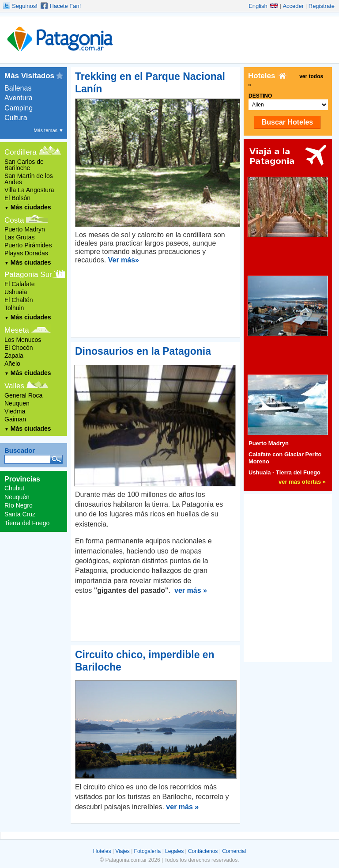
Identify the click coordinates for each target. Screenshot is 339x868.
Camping (19, 108)
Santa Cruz (20, 514)
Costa (14, 220)
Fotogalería (148, 851)
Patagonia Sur (28, 275)
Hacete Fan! (65, 6)
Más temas (49, 130)
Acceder (293, 6)
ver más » (191, 590)
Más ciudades (28, 207)
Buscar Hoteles (288, 122)
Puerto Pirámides (28, 245)
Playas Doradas (26, 253)
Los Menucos (23, 340)
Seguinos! (25, 6)
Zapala (14, 356)
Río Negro (19, 505)
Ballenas (18, 88)
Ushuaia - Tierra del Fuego (284, 472)
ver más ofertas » (302, 482)
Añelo (12, 364)
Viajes (122, 851)
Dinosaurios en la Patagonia (143, 351)
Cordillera (21, 152)
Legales (174, 851)
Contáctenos (203, 851)
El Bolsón (17, 198)
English (263, 6)
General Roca (23, 395)
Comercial (234, 851)
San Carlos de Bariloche (24, 165)
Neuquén (17, 497)
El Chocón (19, 348)
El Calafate (19, 284)
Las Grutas (19, 237)
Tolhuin (14, 308)
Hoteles (102, 851)
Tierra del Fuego (27, 523)
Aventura (19, 98)
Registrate (322, 6)
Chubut (14, 488)
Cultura (16, 118)
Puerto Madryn (25, 229)
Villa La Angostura (29, 190)
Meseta (17, 330)
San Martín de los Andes (29, 179)
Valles (14, 386)
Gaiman (15, 419)
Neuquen (17, 403)
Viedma (15, 411)
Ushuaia (16, 292)
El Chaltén (19, 300)
